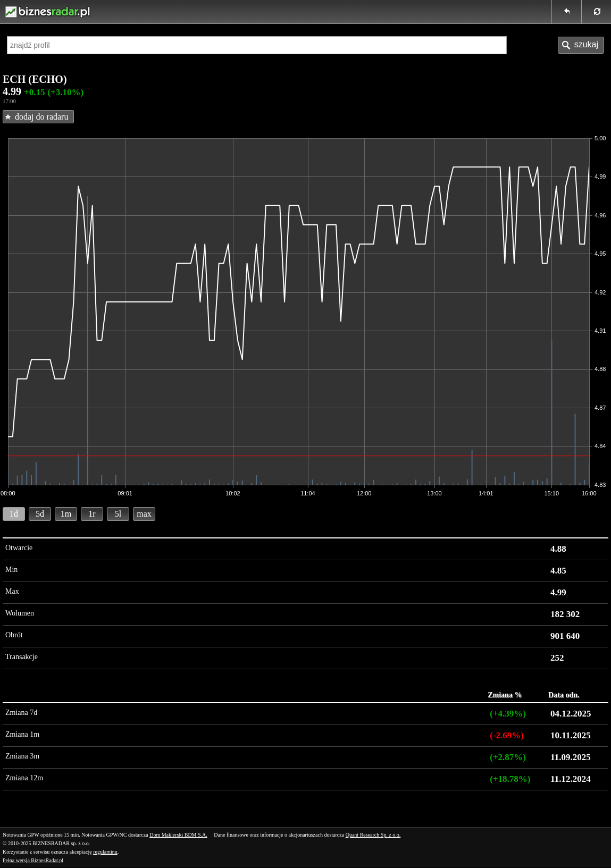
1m (66, 514)
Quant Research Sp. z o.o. (373, 835)
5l (118, 514)
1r (92, 514)
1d (14, 514)
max (144, 514)
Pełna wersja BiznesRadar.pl (33, 860)
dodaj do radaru (41, 117)
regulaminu (105, 852)
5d (40, 514)
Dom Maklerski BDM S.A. (178, 835)
